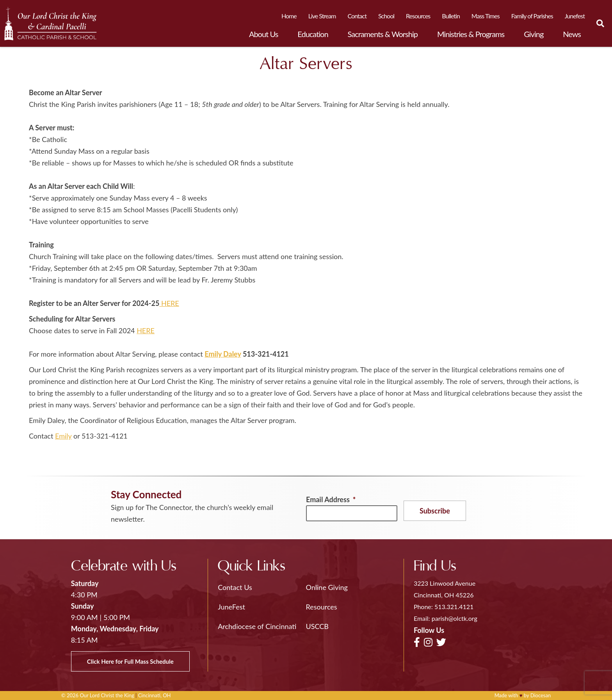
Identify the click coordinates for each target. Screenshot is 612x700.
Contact (357, 16)
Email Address (331, 499)
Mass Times (486, 16)
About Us (263, 34)
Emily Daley (223, 354)
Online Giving (327, 587)
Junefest (575, 16)
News (572, 34)
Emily (63, 436)
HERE (170, 303)
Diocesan (541, 695)
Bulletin (451, 16)
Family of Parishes (532, 16)
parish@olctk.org (455, 618)
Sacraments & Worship (383, 34)
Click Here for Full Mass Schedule (130, 661)
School (386, 16)
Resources (418, 16)
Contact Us (235, 587)
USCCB (317, 626)
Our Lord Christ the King (107, 695)
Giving (534, 34)
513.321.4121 (454, 607)
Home (289, 16)
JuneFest (231, 607)
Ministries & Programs (471, 34)
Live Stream (322, 16)
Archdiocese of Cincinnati (257, 626)
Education (313, 34)
